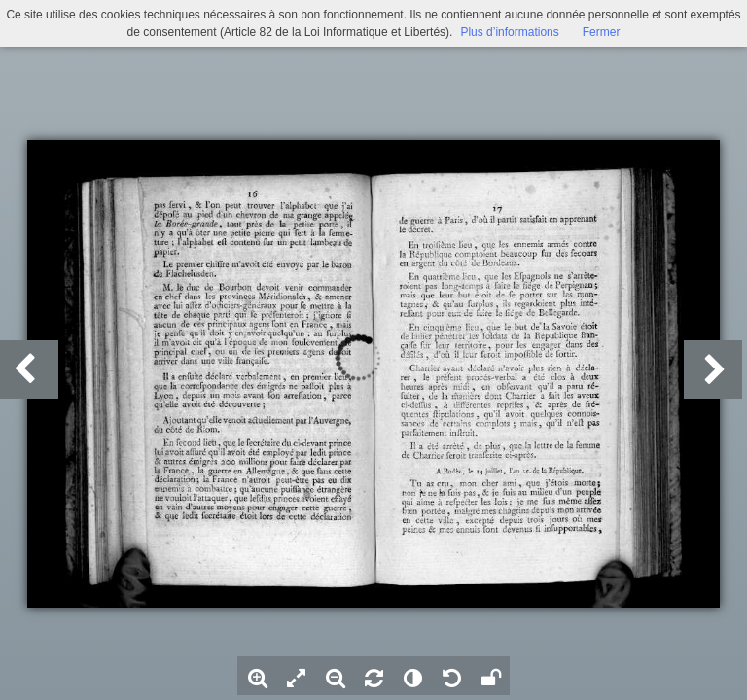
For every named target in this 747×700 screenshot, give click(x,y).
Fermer (602, 32)
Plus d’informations (509, 32)
